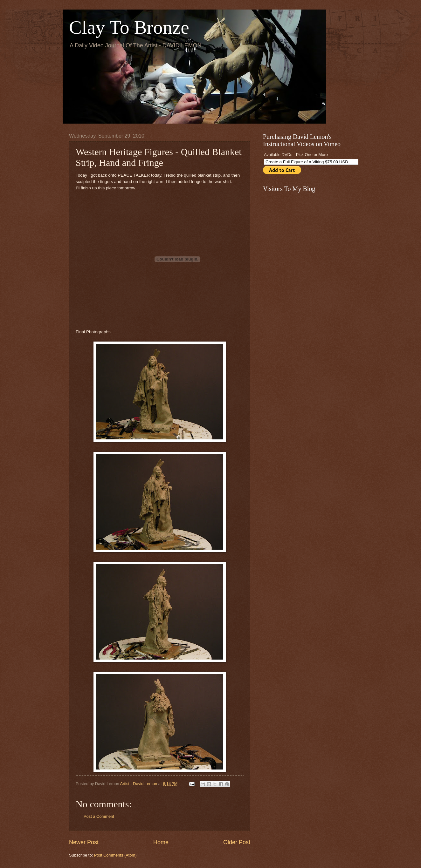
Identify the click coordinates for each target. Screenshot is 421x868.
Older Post (237, 842)
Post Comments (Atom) (115, 855)
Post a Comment (99, 816)
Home (161, 842)
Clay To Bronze (129, 27)
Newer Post (84, 842)
